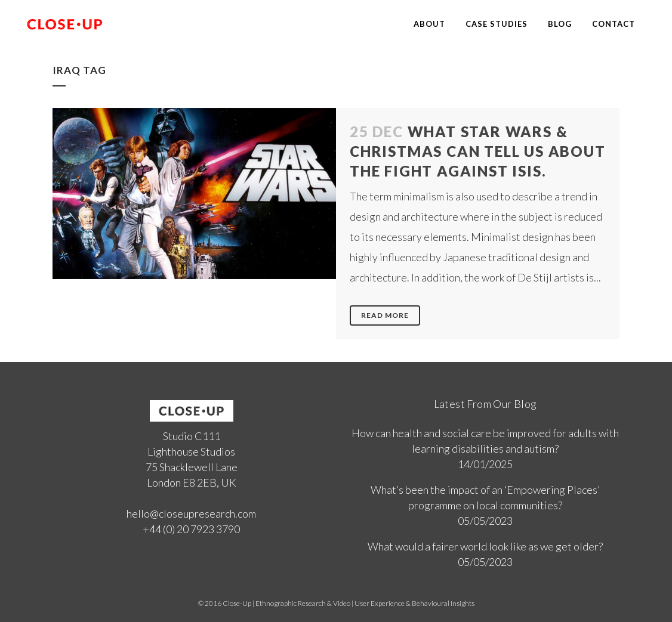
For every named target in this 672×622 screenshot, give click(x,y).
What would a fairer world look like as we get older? (485, 546)
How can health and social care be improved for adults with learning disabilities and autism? (485, 441)
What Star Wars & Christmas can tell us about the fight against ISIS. (478, 151)
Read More (385, 315)
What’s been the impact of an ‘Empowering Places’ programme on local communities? (485, 497)
